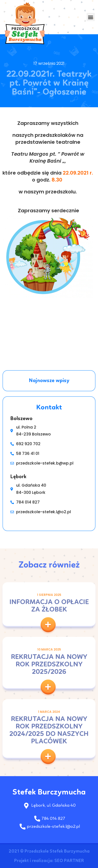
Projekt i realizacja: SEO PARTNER (49, 861)
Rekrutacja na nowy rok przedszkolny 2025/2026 (49, 665)
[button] (91, 17)
